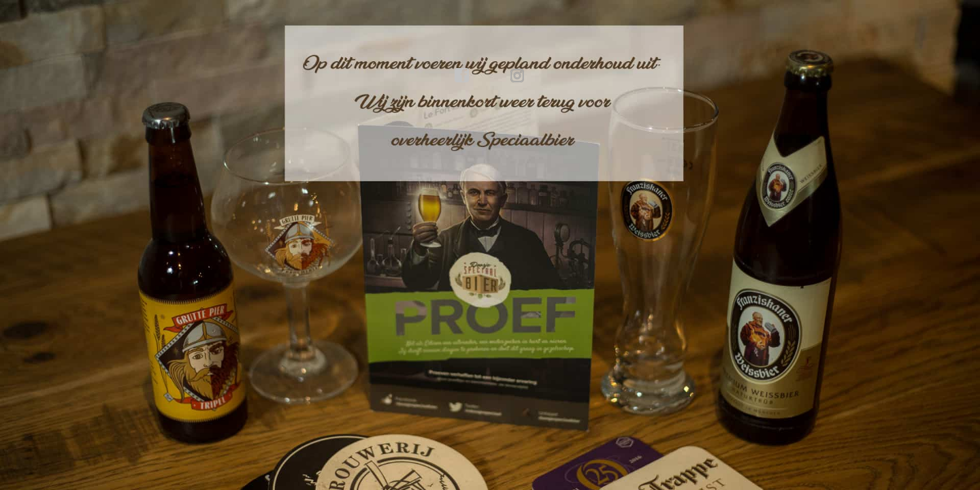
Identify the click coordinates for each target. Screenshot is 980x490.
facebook (462, 76)
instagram (518, 76)
